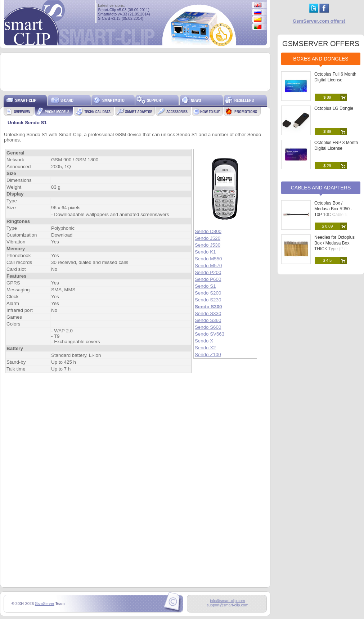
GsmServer (45, 604)
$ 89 (327, 97)
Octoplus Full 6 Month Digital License (335, 77)
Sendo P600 (208, 279)
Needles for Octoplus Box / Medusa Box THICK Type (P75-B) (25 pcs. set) (334, 246)
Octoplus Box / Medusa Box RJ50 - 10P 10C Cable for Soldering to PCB (333, 212)
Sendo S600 (208, 327)
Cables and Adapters (321, 188)
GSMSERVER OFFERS (321, 44)
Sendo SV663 (210, 334)
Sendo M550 (208, 259)
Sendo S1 (205, 286)
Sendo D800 (208, 231)
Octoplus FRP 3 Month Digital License (336, 145)
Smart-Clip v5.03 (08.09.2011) (124, 10)
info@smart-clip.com (227, 601)
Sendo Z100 (208, 355)
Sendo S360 (208, 320)
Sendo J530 (208, 245)
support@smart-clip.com (228, 605)
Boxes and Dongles (321, 59)
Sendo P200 (208, 272)
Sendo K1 (205, 252)
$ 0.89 (327, 226)
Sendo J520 (208, 238)
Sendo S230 (208, 300)
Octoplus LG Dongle (334, 108)
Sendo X (204, 341)
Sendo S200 (208, 293)
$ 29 (327, 166)
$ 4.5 (327, 260)
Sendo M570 (208, 266)
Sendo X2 (205, 348)
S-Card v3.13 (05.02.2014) (121, 18)
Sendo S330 (208, 313)
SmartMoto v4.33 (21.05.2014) (124, 14)
